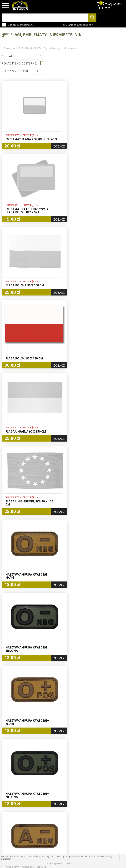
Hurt (57, 798)
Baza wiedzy (41, 798)
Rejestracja (61, 807)
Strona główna (10, 48)
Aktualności (40, 803)
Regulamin (40, 811)
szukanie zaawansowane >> (79, 25)
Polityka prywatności (62, 817)
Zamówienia (62, 811)
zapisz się (112, 808)
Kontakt (38, 823)
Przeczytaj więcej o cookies (58, 863)
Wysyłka (38, 807)
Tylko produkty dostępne (18, 25)
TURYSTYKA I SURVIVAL (30, 48)
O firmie (38, 794)
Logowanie (61, 803)
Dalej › (83, 755)
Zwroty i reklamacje (40, 817)
